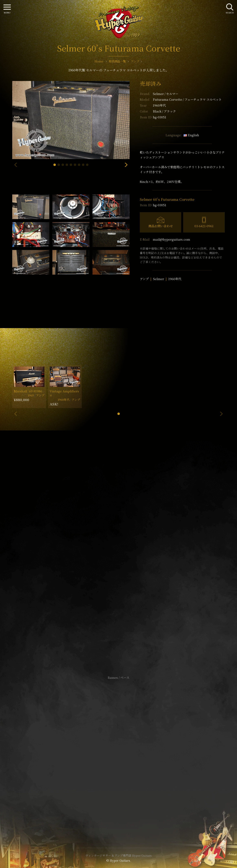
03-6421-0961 (204, 226)
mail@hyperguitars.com (171, 239)
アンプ (144, 279)
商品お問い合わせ (161, 226)
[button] (55, 165)
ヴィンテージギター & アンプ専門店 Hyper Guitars (119, 855)
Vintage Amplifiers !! (64, 393)
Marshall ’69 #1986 (28, 391)
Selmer (166, 94)
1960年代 (175, 279)
